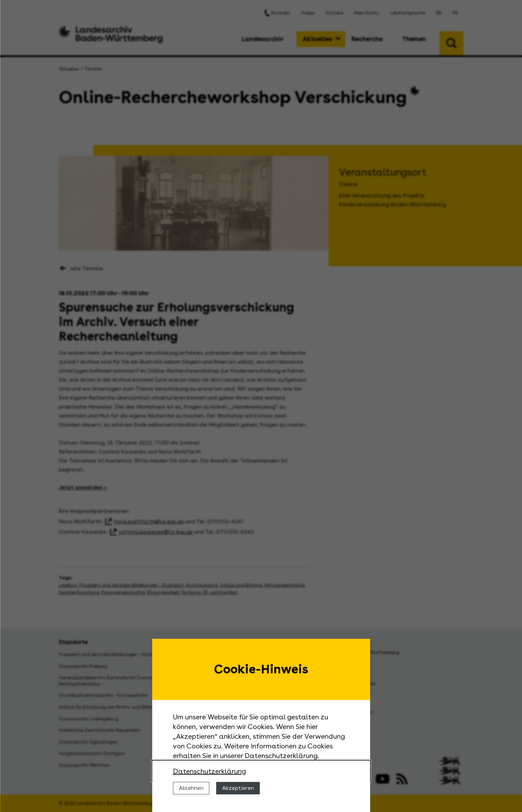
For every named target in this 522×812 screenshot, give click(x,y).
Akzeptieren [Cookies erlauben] (238, 788)
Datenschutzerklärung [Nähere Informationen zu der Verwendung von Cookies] (209, 771)
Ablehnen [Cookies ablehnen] (191, 788)
